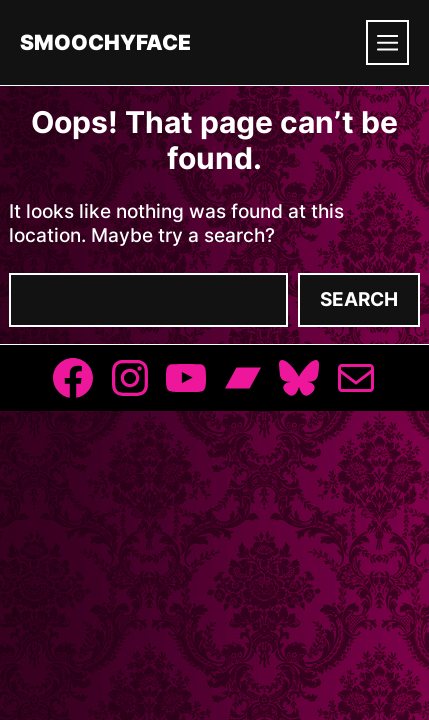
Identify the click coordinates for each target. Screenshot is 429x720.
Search (359, 299)
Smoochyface (105, 42)
